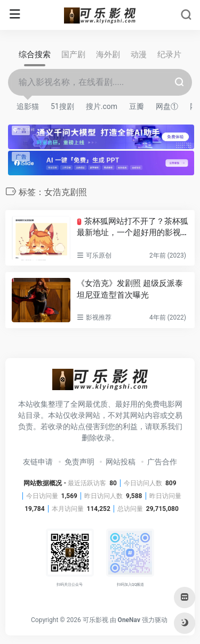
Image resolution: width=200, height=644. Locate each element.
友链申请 (38, 462)
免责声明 (79, 462)
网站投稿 (121, 462)
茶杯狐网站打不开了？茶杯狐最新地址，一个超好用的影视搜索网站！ (132, 228)
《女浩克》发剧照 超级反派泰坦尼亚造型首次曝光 (130, 289)
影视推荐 (99, 317)
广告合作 (162, 462)
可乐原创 (99, 255)
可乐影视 (95, 620)
